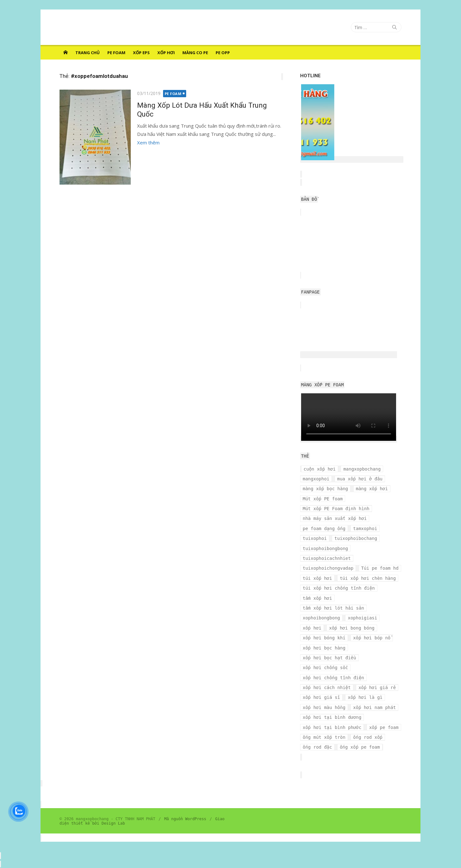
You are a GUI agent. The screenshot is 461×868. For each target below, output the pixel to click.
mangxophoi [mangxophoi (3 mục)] (316, 479)
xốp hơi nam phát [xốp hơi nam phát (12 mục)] (374, 707)
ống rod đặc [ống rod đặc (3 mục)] (317, 747)
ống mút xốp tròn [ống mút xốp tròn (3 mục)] (324, 737)
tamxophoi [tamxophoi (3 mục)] (365, 529)
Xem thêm (148, 143)
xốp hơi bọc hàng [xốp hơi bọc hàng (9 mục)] (324, 648)
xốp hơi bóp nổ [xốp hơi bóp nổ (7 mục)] (372, 638)
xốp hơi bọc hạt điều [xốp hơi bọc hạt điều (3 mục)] (329, 658)
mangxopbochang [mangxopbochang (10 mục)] (362, 469)
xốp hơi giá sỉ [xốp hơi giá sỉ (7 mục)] (321, 697)
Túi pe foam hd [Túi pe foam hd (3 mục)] (380, 568)
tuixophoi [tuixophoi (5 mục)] (315, 538)
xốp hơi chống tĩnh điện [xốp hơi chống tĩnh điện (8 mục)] (333, 678)
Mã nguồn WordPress (185, 819)
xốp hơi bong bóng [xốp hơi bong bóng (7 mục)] (352, 628)
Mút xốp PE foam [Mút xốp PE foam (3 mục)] (323, 499)
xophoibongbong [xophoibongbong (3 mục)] (321, 618)
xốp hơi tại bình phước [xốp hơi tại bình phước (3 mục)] (332, 727)
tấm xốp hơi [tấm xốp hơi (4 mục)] (317, 598)
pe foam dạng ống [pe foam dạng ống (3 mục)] (324, 529)
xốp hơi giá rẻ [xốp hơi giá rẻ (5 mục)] (377, 687)
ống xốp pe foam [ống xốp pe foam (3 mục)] (360, 747)
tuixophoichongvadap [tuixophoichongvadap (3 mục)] (328, 568)
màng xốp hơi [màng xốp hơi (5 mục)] (372, 489)
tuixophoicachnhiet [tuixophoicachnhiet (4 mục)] (327, 558)
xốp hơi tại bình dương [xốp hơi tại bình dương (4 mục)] (332, 717)
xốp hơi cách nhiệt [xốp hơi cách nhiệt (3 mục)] (327, 687)
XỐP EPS (141, 53)
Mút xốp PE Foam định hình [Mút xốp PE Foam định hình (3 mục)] (336, 509)
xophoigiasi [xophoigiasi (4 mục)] (362, 618)
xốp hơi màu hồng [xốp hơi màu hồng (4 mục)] (324, 707)
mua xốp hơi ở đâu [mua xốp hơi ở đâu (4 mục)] (360, 479)
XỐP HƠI (166, 53)
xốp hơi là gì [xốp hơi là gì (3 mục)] (365, 697)
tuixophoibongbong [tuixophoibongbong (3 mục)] (325, 548)
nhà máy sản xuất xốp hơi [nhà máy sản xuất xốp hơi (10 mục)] (335, 518)
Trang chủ (88, 53)
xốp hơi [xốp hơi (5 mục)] (312, 628)
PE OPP (223, 53)
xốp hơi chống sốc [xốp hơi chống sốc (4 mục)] (325, 668)
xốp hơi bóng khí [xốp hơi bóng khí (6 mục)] (324, 638)
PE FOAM (116, 53)
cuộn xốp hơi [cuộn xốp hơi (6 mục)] (320, 469)
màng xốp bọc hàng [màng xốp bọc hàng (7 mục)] (325, 489)
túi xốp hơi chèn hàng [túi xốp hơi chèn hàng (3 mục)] (368, 578)
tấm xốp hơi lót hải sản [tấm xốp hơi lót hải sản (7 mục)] (333, 608)
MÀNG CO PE (195, 53)
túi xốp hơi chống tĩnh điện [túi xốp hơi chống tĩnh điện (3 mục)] (339, 588)
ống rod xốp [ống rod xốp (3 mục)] (368, 737)
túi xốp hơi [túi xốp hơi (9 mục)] (317, 578)
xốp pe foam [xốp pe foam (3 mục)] (384, 727)
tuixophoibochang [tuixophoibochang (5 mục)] (356, 538)
